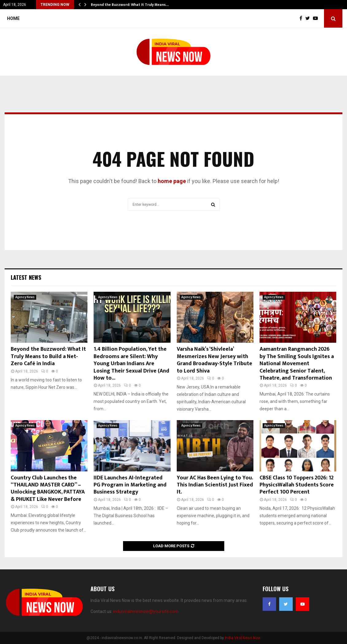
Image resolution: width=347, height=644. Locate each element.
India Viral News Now (243, 638)
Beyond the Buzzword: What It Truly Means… (130, 5)
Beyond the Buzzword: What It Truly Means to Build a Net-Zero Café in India (48, 356)
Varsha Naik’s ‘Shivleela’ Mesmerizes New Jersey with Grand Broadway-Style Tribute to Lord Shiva (214, 360)
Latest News (26, 277)
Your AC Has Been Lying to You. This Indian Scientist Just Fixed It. (215, 485)
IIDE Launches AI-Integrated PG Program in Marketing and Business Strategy (130, 485)
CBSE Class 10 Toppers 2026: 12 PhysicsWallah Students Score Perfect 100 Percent (297, 485)
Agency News (25, 297)
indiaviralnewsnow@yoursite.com (146, 611)
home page (172, 181)
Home (13, 18)
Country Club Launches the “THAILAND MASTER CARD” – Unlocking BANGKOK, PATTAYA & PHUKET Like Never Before (48, 489)
